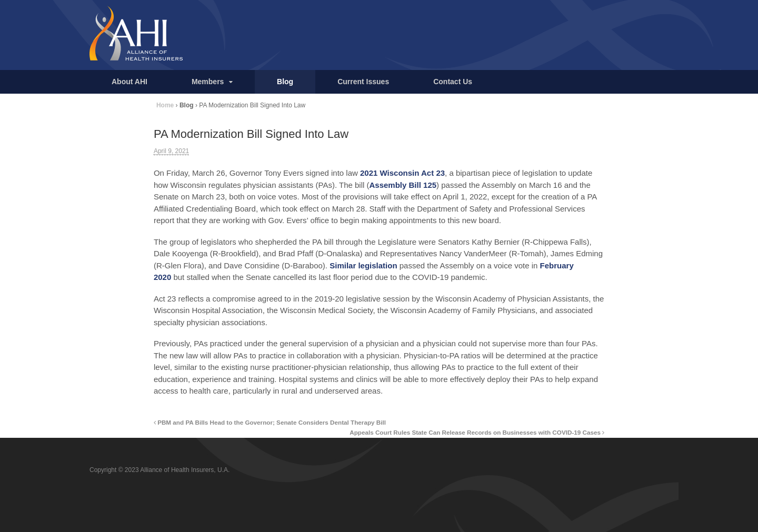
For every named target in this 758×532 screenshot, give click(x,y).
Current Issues (363, 82)
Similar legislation (363, 265)
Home (165, 105)
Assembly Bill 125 (403, 185)
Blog (285, 82)
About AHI (129, 82)
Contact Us (453, 82)
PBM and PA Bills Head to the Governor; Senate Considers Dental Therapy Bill (270, 422)
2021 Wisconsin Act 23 (402, 173)
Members (208, 82)
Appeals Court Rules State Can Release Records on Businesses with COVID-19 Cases (477, 432)
